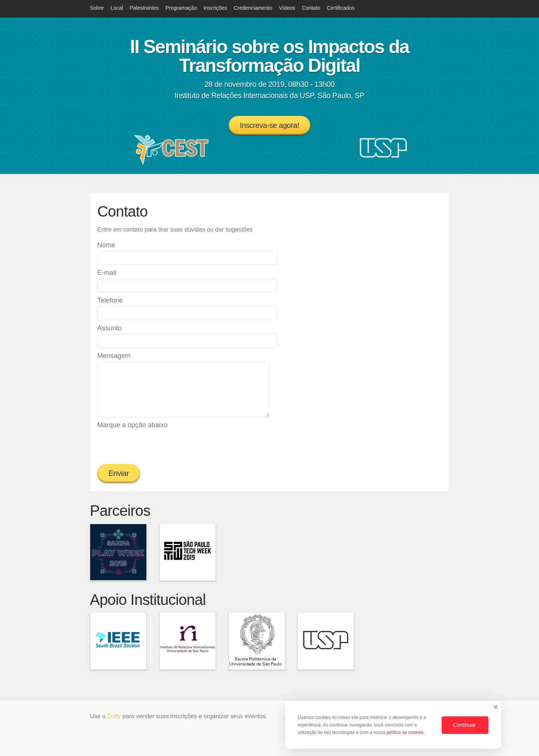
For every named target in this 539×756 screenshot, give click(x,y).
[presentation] (154, 446)
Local (117, 8)
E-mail (107, 273)
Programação (181, 8)
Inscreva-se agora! (269, 125)
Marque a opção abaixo (133, 425)
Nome (106, 245)
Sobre (97, 8)
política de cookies (406, 732)
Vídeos (287, 8)
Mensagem (114, 356)
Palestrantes (144, 8)
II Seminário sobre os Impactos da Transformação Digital (269, 56)
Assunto (109, 328)
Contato (311, 8)
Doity (114, 716)
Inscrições (215, 8)
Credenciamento (253, 8)
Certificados (341, 8)
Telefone (110, 300)
